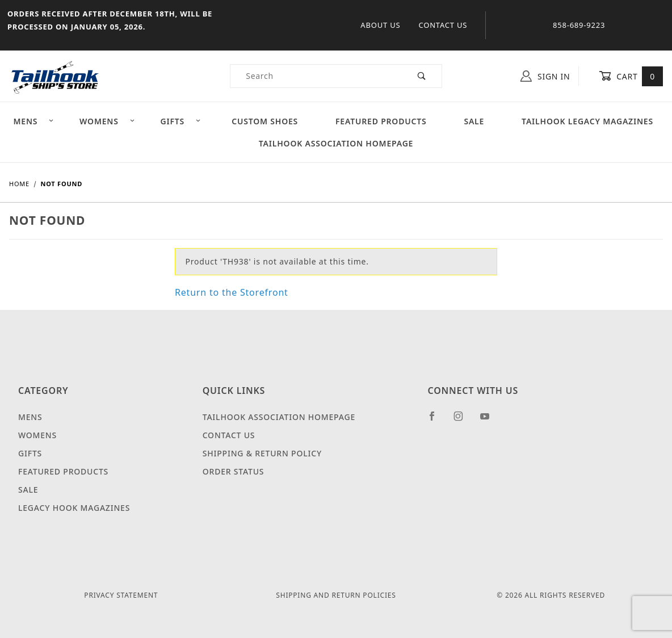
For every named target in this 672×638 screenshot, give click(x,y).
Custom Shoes (265, 121)
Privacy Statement (121, 595)
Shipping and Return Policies (336, 595)
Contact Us (443, 25)
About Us (380, 25)
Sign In (545, 76)
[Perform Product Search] (422, 76)
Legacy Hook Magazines (74, 508)
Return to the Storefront (232, 292)
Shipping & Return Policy (262, 453)
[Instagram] (463, 421)
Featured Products (381, 121)
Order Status (234, 471)
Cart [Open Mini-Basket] (631, 76)
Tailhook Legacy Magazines (587, 121)
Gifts (180, 121)
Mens (33, 121)
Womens (107, 121)
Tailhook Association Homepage (336, 143)
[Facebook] (437, 421)
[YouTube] (490, 421)
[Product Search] (316, 76)
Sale (474, 121)
